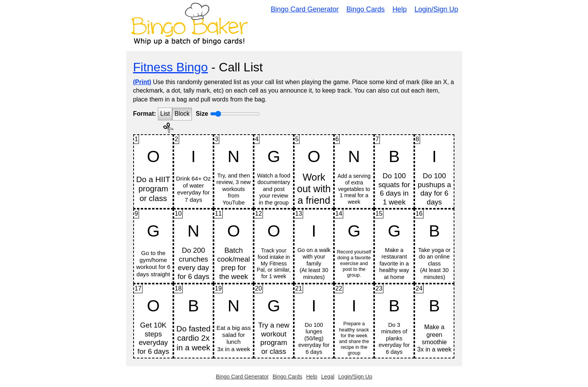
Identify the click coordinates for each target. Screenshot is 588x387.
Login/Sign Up (436, 9)
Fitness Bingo (171, 67)
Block (182, 114)
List (165, 114)
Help (399, 9)
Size (202, 114)
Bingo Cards (365, 9)
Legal (328, 377)
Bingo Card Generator (305, 9)
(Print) (142, 82)
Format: (145, 114)
